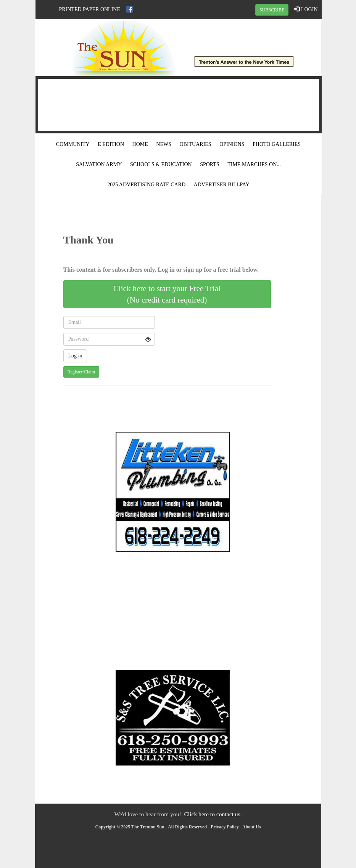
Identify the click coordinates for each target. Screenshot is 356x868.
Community (73, 144)
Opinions (232, 144)
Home (140, 144)
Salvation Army (99, 164)
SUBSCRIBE (272, 10)
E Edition (111, 144)
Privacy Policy (225, 827)
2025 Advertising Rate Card (146, 185)
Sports (210, 164)
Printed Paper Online (90, 9)
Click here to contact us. (213, 814)
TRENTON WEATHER (179, 104)
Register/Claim (81, 372)
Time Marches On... (254, 164)
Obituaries (195, 144)
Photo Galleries (277, 144)
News (164, 144)
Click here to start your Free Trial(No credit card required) (167, 294)
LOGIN (306, 9)
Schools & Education (161, 164)
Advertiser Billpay (222, 185)
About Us (251, 827)
